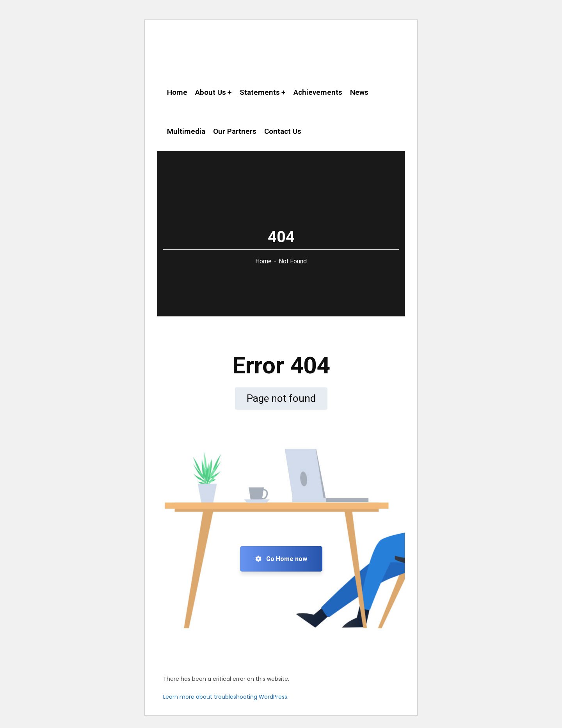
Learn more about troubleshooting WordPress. (226, 697)
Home (263, 261)
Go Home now (281, 559)
